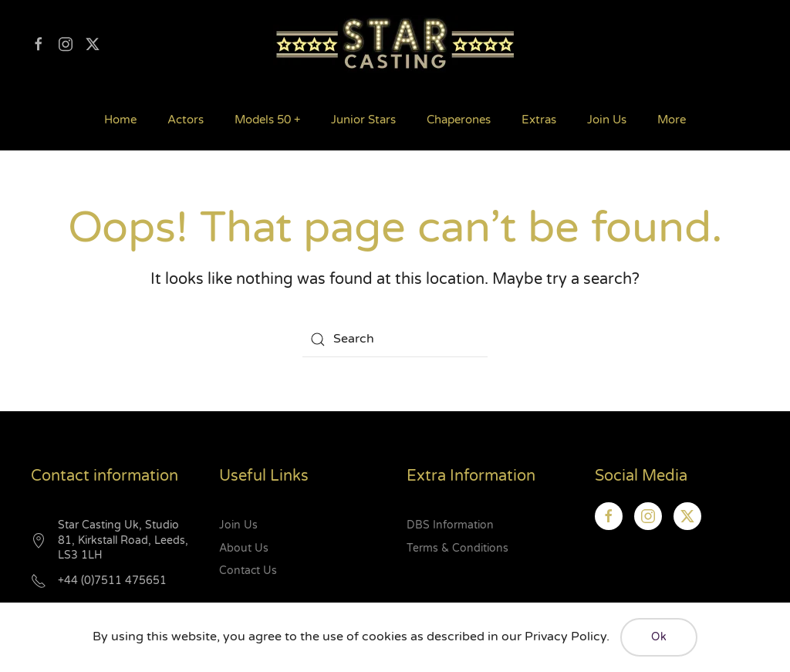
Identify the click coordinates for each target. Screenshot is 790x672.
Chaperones (459, 120)
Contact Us (248, 571)
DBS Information (450, 525)
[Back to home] (395, 44)
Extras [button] (539, 120)
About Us (244, 548)
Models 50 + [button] (267, 120)
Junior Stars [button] (363, 120)
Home (120, 120)
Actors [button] (186, 120)
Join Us (607, 120)
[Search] (395, 339)
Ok (659, 637)
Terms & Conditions (457, 548)
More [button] (672, 120)
